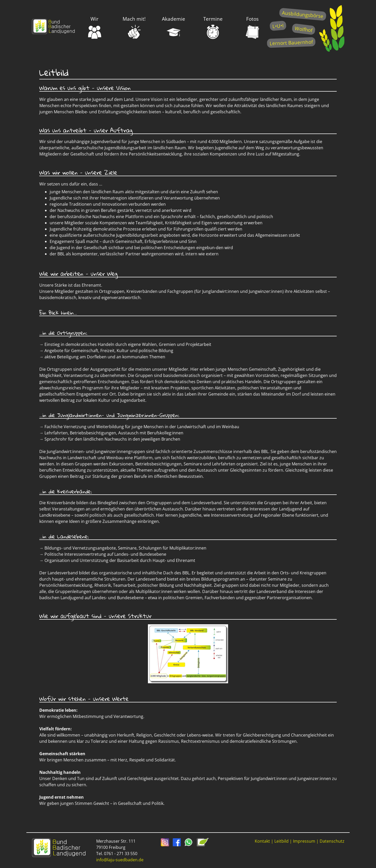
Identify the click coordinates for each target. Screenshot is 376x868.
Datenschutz (332, 841)
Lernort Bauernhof (291, 43)
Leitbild (281, 841)
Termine (213, 27)
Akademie (174, 27)
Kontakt (262, 841)
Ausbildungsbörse (303, 14)
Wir (95, 27)
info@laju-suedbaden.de (120, 860)
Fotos (252, 27)
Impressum (304, 841)
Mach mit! (134, 27)
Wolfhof (304, 29)
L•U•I (278, 26)
